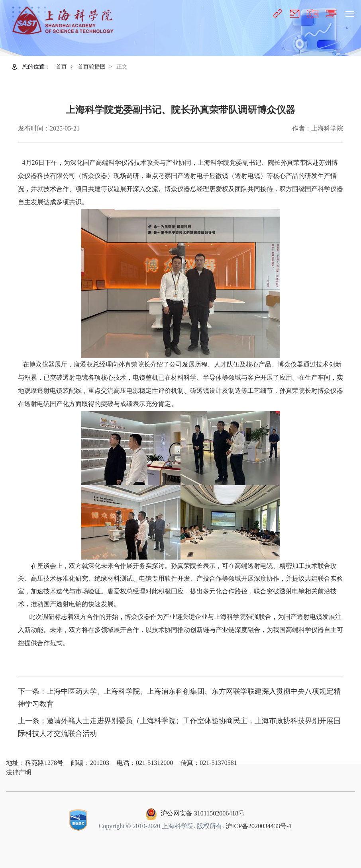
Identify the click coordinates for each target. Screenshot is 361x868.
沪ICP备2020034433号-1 (259, 826)
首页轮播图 (92, 67)
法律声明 (19, 772)
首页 (61, 67)
